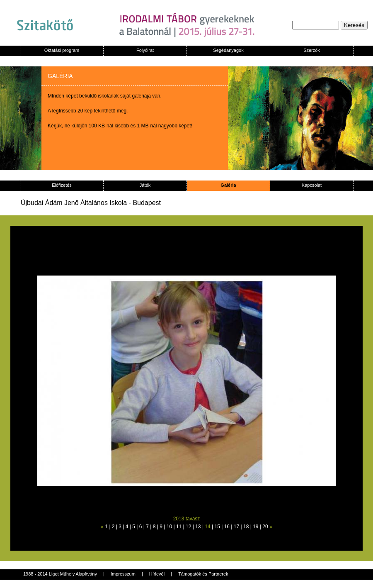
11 (179, 527)
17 (236, 527)
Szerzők (312, 50)
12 (188, 527)
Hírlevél (157, 574)
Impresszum (123, 574)
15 (217, 527)
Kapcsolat (312, 185)
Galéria (228, 185)
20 (265, 527)
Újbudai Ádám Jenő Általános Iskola (74, 203)
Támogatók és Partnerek (203, 574)
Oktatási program (62, 50)
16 (227, 527)
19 (256, 527)
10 (169, 527)
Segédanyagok (228, 50)
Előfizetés (62, 185)
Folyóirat (145, 50)
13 (198, 527)
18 (246, 527)
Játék (145, 185)
